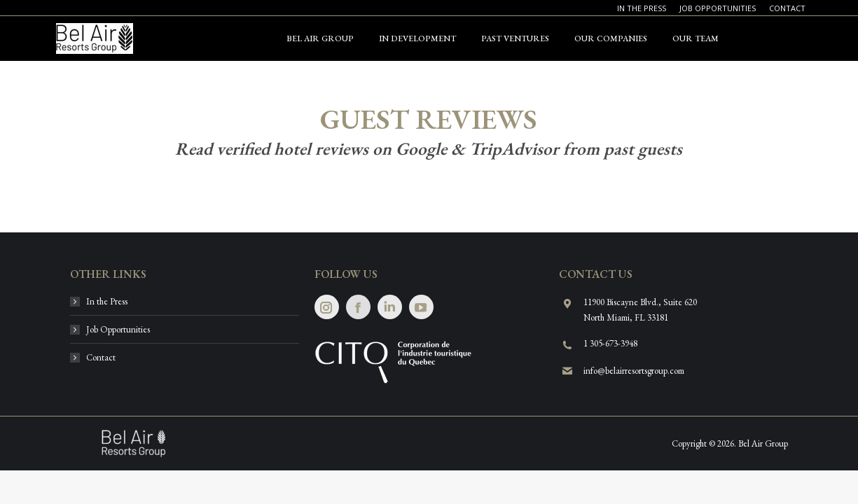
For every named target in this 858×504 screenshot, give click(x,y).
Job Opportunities (118, 329)
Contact (101, 357)
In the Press (107, 301)
